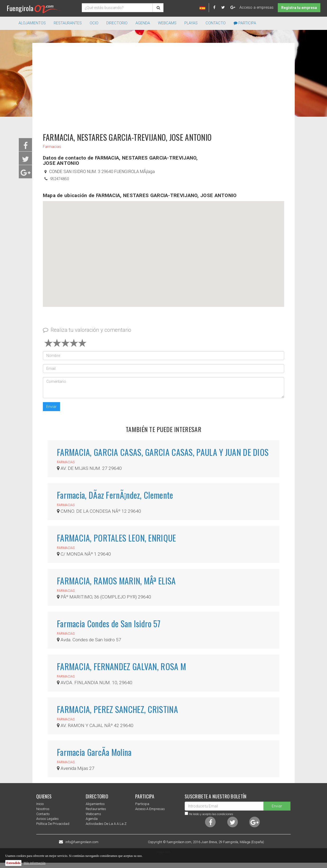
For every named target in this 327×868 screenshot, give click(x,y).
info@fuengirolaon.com (82, 842)
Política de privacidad (53, 824)
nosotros (43, 809)
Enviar (51, 407)
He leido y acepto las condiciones (211, 814)
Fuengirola (34, 8)
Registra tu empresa (299, 8)
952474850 (60, 179)
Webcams (167, 23)
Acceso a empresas (256, 8)
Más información (34, 863)
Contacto (216, 23)
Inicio (40, 804)
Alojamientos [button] (32, 23)
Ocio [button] (94, 23)
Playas (191, 23)
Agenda (143, 23)
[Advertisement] (163, 85)
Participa (245, 23)
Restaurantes (96, 809)
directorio (117, 23)
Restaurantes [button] (68, 23)
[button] (163, 249)
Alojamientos (95, 804)
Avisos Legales (47, 819)
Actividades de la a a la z (106, 824)
